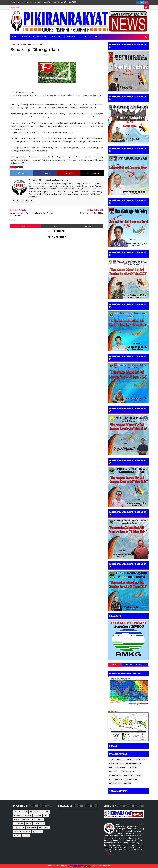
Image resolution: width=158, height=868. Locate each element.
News (28, 824)
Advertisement (20, 812)
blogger (25, 226)
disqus (56, 226)
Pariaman (132, 767)
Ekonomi (27, 816)
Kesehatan (71, 37)
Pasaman (113, 771)
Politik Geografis (22, 831)
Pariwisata (19, 827)
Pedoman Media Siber (31, 2)
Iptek (41, 820)
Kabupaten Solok (125, 760)
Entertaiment (40, 37)
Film (46, 816)
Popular (128, 665)
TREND (26, 835)
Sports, (48, 55)
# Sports (19, 167)
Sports (20, 44)
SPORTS (98, 37)
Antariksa (35, 812)
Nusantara (87, 37)
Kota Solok (141, 760)
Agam (112, 760)
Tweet (23, 173)
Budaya (17, 816)
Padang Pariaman (117, 767)
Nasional (24, 37)
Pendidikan (44, 827)
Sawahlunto (115, 775)
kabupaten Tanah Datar (120, 783)
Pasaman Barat (127, 771)
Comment (94, 173)
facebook (87, 226)
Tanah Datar (131, 779)
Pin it (70, 173)
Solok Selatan (116, 779)
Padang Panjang (134, 764)
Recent (115, 665)
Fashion (37, 816)
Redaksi (47, 2)
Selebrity (37, 831)
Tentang (15, 2)
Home (14, 37)
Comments (142, 665)
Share (46, 173)
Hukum (17, 820)
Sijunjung (129, 775)
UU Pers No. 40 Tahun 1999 (65, 2)
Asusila (46, 812)
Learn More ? (109, 854)
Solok (139, 775)
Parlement (57, 37)
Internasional (29, 820)
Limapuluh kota (116, 764)
